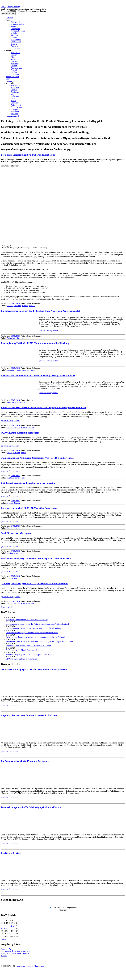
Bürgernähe (15, 48)
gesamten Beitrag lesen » (48, 330)
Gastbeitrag (21, 338)
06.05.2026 (16, 576)
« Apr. (3, 939)
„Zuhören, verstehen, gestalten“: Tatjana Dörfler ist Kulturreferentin (34, 583)
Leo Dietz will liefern (11, 853)
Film (13, 57)
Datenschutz (39, 966)
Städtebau (15, 35)
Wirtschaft (15, 88)
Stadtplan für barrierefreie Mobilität (15, 953)
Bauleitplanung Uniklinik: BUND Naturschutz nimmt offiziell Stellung (35, 343)
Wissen (13, 101)
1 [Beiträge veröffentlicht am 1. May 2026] (12, 926)
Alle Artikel (15, 22)
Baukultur (15, 64)
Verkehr (14, 33)
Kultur (8, 50)
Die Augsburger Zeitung (10, 7)
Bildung (14, 44)
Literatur (14, 61)
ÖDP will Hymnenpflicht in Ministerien (20, 433)
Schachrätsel (16, 112)
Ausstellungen (16, 68)
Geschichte (15, 103)
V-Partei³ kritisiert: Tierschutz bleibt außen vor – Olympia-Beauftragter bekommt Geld (43, 408)
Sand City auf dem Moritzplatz (16, 533)
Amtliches (15, 92)
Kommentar (10, 81)
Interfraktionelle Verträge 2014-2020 (15, 951)
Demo (13, 98)
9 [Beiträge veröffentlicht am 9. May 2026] (14, 928)
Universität (15, 74)
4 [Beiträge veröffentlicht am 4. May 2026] (2, 928)
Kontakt (30, 966)
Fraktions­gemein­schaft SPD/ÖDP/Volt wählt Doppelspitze (29, 508)
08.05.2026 (16, 400)
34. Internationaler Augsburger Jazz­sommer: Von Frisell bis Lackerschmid (37, 458)
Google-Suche (71, 908)
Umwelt (14, 37)
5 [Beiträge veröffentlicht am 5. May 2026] (4, 928)
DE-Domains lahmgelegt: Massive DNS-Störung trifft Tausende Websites (36, 558)
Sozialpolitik (16, 42)
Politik (8, 20)
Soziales (14, 90)
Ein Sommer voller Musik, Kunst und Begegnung (25, 650)
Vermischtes (11, 83)
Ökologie (11, 370)
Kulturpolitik (16, 40)
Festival (14, 70)
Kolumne (14, 114)
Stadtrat (4, 956)
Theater (14, 55)
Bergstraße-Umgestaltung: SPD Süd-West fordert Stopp (28, 155)
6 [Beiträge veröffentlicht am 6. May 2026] (7, 928)
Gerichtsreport (16, 107)
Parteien (14, 26)
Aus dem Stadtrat (17, 24)
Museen (14, 66)
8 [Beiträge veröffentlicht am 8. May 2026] (12, 928)
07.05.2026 (16, 476)
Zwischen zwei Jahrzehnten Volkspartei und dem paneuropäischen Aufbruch (38, 375)
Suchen (63, 910)
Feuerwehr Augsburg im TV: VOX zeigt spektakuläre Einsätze (30, 654)
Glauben (14, 72)
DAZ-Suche (57, 908)
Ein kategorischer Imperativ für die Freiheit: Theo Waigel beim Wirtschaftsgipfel (40, 311)
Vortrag (14, 94)
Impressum (21, 966)
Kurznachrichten (12, 77)
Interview (21, 402)
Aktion (10, 553)
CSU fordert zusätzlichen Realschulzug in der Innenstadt (29, 483)
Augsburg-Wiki (7, 949)
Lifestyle (14, 109)
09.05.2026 (16, 303)
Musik (13, 59)
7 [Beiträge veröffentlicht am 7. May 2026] (9, 928)
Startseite (9, 18)
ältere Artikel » (7, 607)
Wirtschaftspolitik (18, 31)
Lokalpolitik (15, 29)
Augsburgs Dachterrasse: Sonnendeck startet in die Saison (28, 646)
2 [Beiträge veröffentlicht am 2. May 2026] (14, 926)
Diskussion (15, 96)
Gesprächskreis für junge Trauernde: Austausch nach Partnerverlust (32, 633)
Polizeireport (16, 105)
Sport (8, 79)
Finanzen (14, 46)
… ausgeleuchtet (12, 116)
